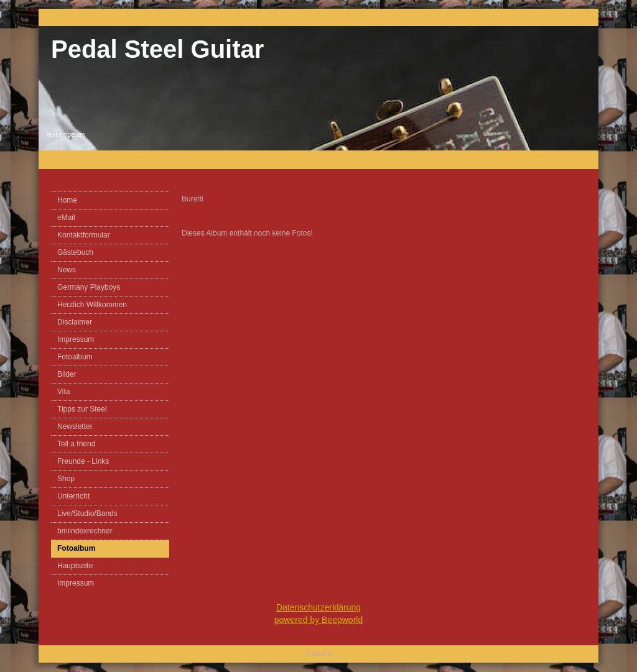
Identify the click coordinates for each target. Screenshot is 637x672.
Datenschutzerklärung (318, 607)
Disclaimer (75, 322)
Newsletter (75, 426)
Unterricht (73, 496)
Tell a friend (76, 444)
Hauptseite (75, 566)
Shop (66, 479)
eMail (66, 218)
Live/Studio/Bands (87, 513)
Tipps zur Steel (82, 409)
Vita (63, 392)
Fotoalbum (75, 357)
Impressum (76, 339)
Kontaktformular (84, 235)
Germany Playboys (89, 287)
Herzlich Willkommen (92, 305)
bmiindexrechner (85, 531)
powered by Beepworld (318, 620)
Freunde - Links (83, 461)
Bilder (67, 374)
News (67, 270)
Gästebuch (75, 252)
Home (67, 200)
